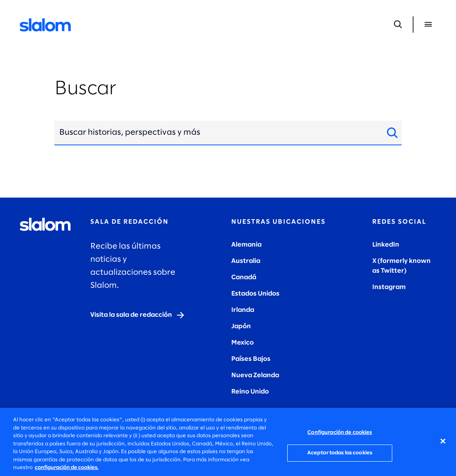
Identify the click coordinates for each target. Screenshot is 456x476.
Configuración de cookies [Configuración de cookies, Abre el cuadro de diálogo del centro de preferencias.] (340, 433)
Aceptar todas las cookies (340, 453)
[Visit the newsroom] (138, 315)
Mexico (243, 343)
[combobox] (216, 133)
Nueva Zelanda (255, 375)
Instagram (389, 287)
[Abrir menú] (428, 24)
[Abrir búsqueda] (398, 24)
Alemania (246, 245)
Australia (246, 261)
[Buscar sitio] (390, 133)
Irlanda (243, 310)
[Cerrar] (443, 441)
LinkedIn (386, 245)
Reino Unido (250, 392)
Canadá (244, 277)
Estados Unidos (255, 294)
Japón (241, 326)
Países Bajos (251, 359)
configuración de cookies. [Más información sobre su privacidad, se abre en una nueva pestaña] (67, 468)
